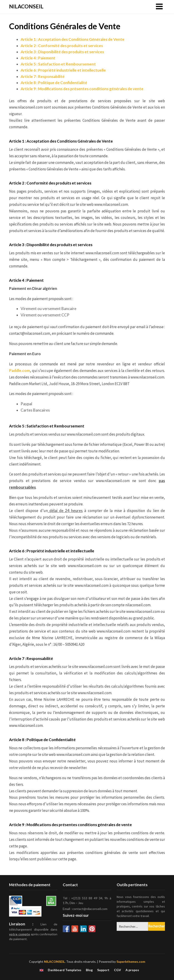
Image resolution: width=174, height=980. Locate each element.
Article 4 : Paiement (38, 58)
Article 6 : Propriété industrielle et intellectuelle (63, 70)
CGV (117, 970)
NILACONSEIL (26, 6)
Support (103, 970)
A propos (132, 970)
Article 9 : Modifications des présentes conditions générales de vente (82, 89)
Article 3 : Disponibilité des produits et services (62, 52)
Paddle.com (19, 370)
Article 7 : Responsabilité (43, 76)
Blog (89, 970)
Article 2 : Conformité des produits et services (62, 46)
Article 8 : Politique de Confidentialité (54, 83)
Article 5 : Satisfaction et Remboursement (58, 64)
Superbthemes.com (131, 962)
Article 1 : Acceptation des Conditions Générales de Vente (72, 39)
